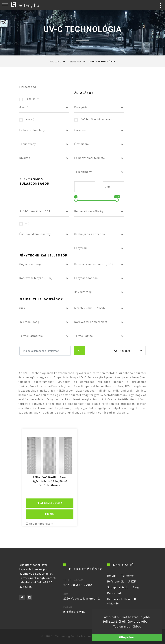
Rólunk (112, 579)
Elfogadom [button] (127, 637)
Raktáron (30, 99)
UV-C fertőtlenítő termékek (95, 120)
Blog (136, 591)
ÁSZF (132, 585)
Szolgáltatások (118, 591)
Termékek (75, 62)
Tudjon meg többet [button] (127, 627)
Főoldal (55, 62)
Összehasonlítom (41, 524)
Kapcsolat (114, 596)
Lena (27, 120)
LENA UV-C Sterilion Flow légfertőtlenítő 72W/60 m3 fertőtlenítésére (49, 481)
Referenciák (116, 585)
